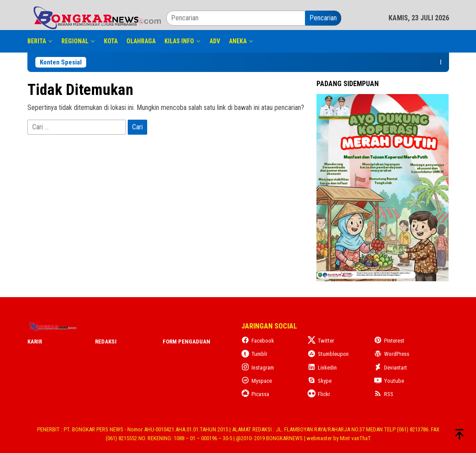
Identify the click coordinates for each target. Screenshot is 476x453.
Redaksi (106, 342)
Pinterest (389, 341)
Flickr (319, 394)
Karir (35, 342)
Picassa (255, 394)
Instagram (258, 368)
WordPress (392, 354)
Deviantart (390, 368)
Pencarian (323, 18)
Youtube (389, 381)
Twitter (321, 341)
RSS (384, 394)
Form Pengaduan (187, 342)
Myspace (257, 381)
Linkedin (322, 368)
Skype (320, 381)
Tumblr (254, 354)
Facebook (258, 341)
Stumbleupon (328, 354)
